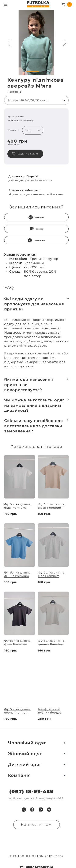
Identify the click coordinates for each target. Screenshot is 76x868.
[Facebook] (32, 810)
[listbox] (36, 100)
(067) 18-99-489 (31, 792)
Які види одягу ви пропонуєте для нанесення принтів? (34, 304)
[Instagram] (41, 810)
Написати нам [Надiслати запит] (37, 825)
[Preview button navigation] (8, 43)
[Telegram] (49, 810)
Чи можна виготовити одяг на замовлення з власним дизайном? (34, 405)
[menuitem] (24, 810)
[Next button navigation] (64, 43)
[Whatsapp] (24, 810)
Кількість (14, 130)
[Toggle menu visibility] (6, 4)
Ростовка (14, 92)
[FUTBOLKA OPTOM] (38, 4)
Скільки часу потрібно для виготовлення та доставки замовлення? (34, 426)
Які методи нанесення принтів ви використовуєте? (29, 385)
